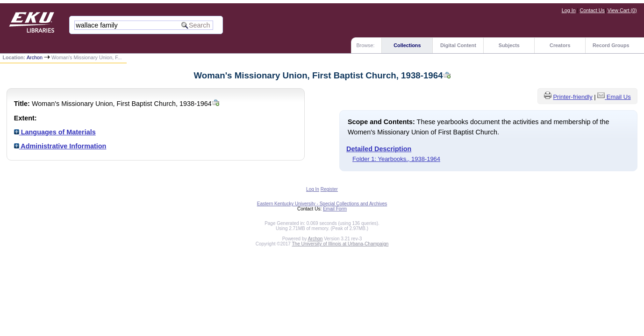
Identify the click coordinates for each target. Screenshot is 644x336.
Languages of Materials (55, 132)
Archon (35, 57)
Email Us (619, 97)
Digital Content (458, 45)
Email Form (335, 209)
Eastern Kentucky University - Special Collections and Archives (322, 204)
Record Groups (611, 45)
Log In (569, 10)
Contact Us (592, 10)
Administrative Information (60, 146)
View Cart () (622, 10)
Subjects (509, 45)
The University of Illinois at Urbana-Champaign (340, 244)
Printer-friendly (572, 97)
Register (329, 189)
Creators (560, 45)
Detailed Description (379, 149)
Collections (407, 45)
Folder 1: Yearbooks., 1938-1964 (396, 159)
